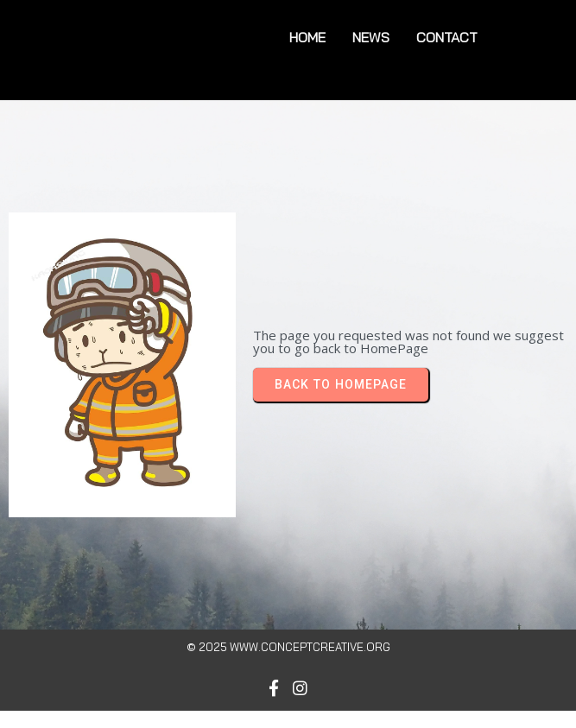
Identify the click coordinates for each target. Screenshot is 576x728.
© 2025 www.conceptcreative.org (288, 647)
